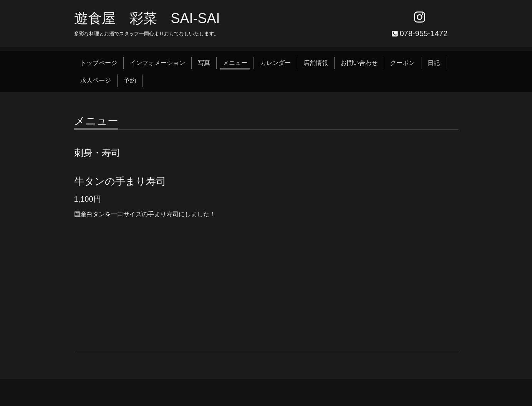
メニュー (235, 63)
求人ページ (96, 80)
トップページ (99, 63)
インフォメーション (157, 63)
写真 (204, 63)
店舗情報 (316, 63)
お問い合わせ (359, 63)
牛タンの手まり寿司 (120, 181)
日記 (434, 63)
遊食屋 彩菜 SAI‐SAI (147, 18)
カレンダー (275, 63)
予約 (130, 80)
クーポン (403, 63)
